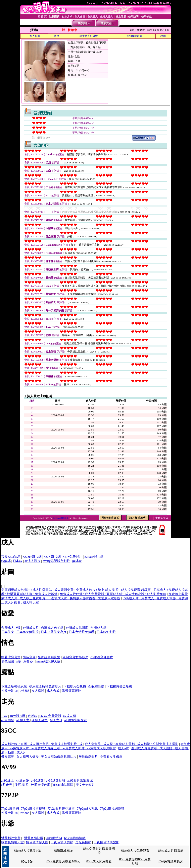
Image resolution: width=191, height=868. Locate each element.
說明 (163, 36)
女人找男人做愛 (28, 757)
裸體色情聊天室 (12, 842)
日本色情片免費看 (82, 632)
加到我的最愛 (134, 36)
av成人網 (70, 716)
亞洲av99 (22, 780)
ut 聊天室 (23, 720)
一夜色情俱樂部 (62, 842)
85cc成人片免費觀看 (135, 851)
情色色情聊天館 (37, 842)
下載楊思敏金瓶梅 (119, 686)
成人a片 (123, 748)
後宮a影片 (22, 785)
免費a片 (29, 661)
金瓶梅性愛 (96, 686)
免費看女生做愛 (111, 757)
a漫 (19, 661)
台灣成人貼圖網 (77, 628)
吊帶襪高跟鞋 (71, 691)
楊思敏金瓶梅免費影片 (45, 686)
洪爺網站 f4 (54, 838)
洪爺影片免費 (11, 838)
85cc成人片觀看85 (171, 851)
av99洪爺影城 (55, 780)
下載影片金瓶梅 (75, 686)
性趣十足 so (9, 691)
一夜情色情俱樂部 (106, 842)
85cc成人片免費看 (99, 861)
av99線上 (8, 780)
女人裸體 (38, 691)
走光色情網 (83, 842)
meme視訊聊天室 (48, 661)
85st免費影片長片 (171, 861)
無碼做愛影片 (88, 757)
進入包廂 (35, 36)
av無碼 (6, 561)
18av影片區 (18, 716)
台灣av (32, 716)
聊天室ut (56, 720)
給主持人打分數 (89, 36)
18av (4, 716)
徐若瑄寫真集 (11, 657)
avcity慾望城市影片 (56, 561)
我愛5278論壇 (11, 557)
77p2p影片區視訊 (33, 809)
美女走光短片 (85, 785)
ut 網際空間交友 (76, 720)
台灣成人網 (98, 628)
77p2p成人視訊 (87, 809)
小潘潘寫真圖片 (102, 657)
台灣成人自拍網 (52, 628)
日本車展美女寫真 (54, 632)
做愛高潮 (8, 757)
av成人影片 (32, 561)
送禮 (57, 36)
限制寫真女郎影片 (75, 657)
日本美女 (8, 632)
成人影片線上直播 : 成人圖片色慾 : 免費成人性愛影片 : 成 (42, 744)
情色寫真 (29, 657)
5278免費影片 (73, 557)
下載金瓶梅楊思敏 (14, 686)
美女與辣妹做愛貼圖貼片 (59, 757)
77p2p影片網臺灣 (112, 809)
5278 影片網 (52, 557)
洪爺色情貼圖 (34, 838)
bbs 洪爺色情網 (75, 838)
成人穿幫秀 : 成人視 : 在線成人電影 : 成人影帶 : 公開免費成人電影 (132, 744)
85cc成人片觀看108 (27, 851)
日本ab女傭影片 (27, 632)
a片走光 (7, 785)
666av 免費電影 (50, 716)
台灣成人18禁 (11, 628)
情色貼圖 (8, 661)
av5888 (25, 691)
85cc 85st (27, 861)
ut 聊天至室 (40, 720)
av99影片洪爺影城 (80, 780)
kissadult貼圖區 (63, 785)
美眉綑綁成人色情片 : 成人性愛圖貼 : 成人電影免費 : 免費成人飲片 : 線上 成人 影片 (60, 590)
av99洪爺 (37, 780)
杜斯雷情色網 (41, 785)
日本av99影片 (106, 632)
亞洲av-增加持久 (61, 518)
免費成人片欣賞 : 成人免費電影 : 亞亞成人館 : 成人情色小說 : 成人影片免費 (113, 594)
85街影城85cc (63, 851)
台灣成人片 (31, 628)
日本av (18, 561)
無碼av (77, 561)
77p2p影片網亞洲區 (61, 809)
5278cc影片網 (32, 557)
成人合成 (53, 691)
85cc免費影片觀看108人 (63, 861)
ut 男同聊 (8, 720)
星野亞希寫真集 (49, 657)
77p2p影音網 (10, 809)
